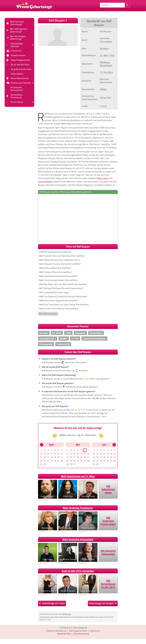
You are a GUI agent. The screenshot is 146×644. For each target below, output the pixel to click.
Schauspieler (46, 344)
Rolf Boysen (67, 615)
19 (55, 458)
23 (45, 461)
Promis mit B (63, 344)
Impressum (96, 631)
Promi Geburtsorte (20, 78)
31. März (57, 333)
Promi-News (17, 102)
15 (41, 458)
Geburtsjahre (17, 74)
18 (51, 458)
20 (58, 458)
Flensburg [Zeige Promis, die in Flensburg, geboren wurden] (105, 62)
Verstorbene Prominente (17, 96)
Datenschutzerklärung (55, 631)
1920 (68, 333)
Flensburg (80, 333)
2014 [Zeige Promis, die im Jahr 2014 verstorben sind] (110, 72)
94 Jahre (44, 333)
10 (48, 454)
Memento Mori (64, 634)
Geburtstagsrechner (20, 60)
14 (62, 454)
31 (74, 465)
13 (58, 454)
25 (51, 461)
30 (45, 465)
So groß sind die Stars (21, 69)
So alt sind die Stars (20, 65)
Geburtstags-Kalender (17, 45)
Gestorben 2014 (48, 339)
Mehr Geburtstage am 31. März (78, 477)
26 (55, 461)
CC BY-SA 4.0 (108, 618)
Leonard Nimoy (45, 182)
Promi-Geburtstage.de (77, 628)
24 (48, 461)
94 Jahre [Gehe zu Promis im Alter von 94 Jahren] (104, 48)
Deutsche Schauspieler (94, 339)
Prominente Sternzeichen (17, 89)
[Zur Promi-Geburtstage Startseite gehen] (34, 5)
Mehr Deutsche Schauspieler (78, 540)
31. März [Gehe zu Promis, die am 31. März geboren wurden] (104, 55)
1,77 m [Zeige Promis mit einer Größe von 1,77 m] (103, 106)
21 (62, 458)
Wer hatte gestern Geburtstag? (19, 30)
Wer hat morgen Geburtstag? (18, 38)
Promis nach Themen (21, 83)
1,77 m (75, 339)
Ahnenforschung (82, 634)
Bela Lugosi (103, 178)
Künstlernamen (18, 55)
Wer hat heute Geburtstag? (17, 23)
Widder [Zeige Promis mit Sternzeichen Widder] (103, 89)
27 (58, 461)
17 (48, 458)
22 (41, 461)
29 (41, 465)
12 (55, 454)
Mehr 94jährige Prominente (78, 508)
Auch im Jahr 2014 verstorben (78, 572)
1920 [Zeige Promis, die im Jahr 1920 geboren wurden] (112, 55)
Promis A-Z (16, 51)
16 (45, 458)
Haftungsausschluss (78, 631)
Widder (64, 339)
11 (51, 454)
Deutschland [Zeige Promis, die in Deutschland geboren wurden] (106, 65)
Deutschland (96, 333)
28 (62, 461)
